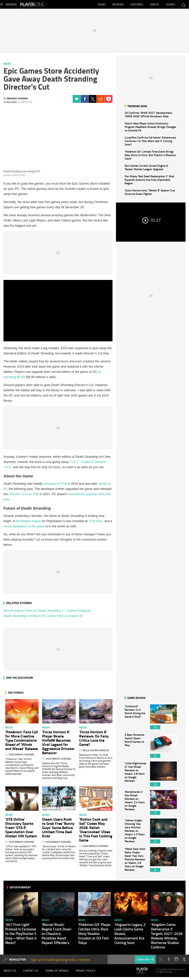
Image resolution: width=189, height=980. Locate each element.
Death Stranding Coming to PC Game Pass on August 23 (43, 618)
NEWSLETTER (18, 961)
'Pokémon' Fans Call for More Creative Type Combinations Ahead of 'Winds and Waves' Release (22, 742)
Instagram (176, 961)
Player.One (46, 5)
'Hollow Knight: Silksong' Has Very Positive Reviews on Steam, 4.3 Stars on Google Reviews (136, 833)
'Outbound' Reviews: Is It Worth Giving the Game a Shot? (136, 719)
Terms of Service (57, 973)
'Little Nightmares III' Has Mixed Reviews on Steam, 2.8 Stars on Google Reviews (136, 776)
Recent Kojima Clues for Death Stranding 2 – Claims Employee (47, 612)
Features (137, 5)
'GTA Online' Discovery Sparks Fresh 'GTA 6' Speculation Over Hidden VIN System (21, 829)
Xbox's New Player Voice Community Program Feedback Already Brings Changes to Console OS (150, 128)
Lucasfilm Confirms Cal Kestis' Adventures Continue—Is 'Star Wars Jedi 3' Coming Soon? (150, 143)
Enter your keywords (183, 5)
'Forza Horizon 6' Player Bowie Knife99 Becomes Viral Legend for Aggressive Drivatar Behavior (58, 744)
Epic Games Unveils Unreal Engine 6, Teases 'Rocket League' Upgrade (147, 169)
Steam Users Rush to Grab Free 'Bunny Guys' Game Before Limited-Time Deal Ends (58, 829)
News (102, 5)
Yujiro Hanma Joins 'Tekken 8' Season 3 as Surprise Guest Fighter (150, 194)
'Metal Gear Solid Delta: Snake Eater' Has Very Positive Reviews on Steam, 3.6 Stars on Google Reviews (136, 861)
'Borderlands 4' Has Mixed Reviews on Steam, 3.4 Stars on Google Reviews (136, 804)
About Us (10, 973)
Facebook (85, 101)
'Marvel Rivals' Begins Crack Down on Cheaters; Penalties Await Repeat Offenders (56, 935)
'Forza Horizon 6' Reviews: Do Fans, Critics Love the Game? (94, 740)
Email (77, 101)
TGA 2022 (96, 523)
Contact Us (31, 973)
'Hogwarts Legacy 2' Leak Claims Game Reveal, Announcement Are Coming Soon (130, 935)
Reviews (118, 5)
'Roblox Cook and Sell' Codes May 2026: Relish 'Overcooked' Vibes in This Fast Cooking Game (96, 831)
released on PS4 (55, 485)
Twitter (93, 101)
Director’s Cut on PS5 (24, 496)
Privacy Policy (86, 973)
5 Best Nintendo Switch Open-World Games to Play (136, 747)
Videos (155, 5)
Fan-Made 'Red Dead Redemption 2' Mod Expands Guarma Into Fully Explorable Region (149, 181)
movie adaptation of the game (24, 528)
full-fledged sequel (28, 523)
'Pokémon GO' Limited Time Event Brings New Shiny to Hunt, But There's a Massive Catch (150, 157)
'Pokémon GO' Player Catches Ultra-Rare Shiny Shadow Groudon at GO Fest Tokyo (94, 935)
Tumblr (184, 961)
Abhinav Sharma (17, 100)
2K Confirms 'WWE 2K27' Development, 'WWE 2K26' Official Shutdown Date (149, 116)
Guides (171, 5)
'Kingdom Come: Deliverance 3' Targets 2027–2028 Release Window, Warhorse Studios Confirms (167, 938)
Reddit (101, 101)
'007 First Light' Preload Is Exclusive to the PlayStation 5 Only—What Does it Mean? (21, 935)
